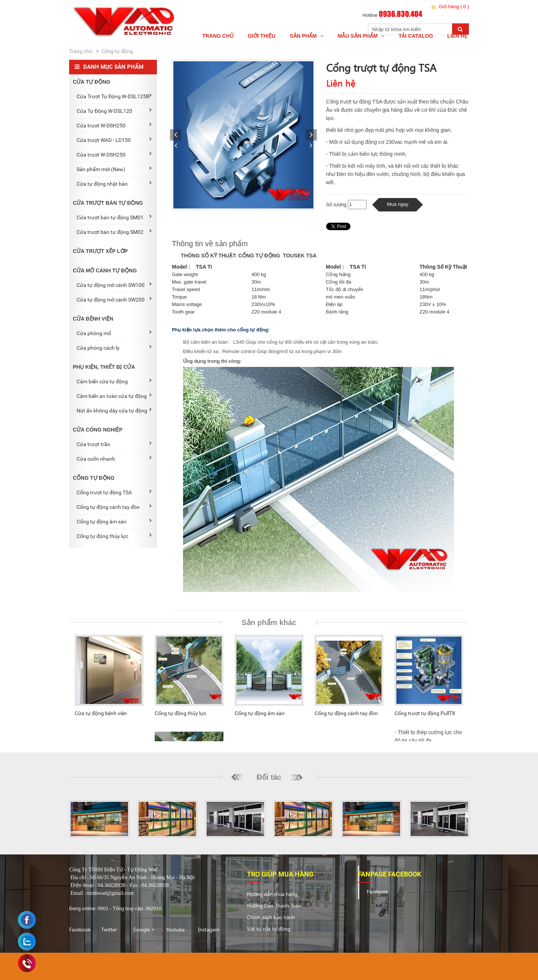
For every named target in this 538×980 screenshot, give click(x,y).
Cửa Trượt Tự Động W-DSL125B (114, 96)
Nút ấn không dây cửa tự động (114, 410)
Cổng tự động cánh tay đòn (114, 507)
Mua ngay (398, 204)
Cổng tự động (117, 51)
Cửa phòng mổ (114, 333)
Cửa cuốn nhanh (114, 458)
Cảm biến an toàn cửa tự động (114, 396)
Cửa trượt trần (114, 444)
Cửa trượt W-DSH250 (114, 125)
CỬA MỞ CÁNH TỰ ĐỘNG (105, 270)
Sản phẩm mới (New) (114, 169)
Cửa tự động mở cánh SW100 (114, 285)
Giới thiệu (262, 36)
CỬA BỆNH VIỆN (93, 319)
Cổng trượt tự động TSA (114, 492)
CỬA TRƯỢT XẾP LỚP (100, 251)
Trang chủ (218, 36)
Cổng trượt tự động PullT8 (425, 713)
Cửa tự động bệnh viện (101, 713)
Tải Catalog (416, 36)
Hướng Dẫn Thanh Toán (274, 905)
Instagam (209, 929)
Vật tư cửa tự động (269, 929)
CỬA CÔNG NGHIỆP (98, 430)
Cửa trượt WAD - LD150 (114, 140)
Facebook (80, 929)
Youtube (175, 929)
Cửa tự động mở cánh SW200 (114, 299)
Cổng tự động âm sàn (114, 521)
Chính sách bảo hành (271, 917)
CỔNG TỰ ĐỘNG (94, 478)
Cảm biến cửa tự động (114, 381)
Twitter (109, 929)
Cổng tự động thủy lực (114, 536)
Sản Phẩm (306, 36)
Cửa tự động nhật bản (114, 183)
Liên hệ (457, 36)
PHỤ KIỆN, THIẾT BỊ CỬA (104, 367)
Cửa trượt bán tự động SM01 (114, 217)
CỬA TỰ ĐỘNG (92, 82)
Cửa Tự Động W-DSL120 (114, 111)
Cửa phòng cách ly (114, 347)
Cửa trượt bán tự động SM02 (114, 232)
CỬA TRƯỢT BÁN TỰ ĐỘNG (108, 203)
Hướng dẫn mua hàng (272, 894)
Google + (144, 929)
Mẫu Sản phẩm (361, 36)
